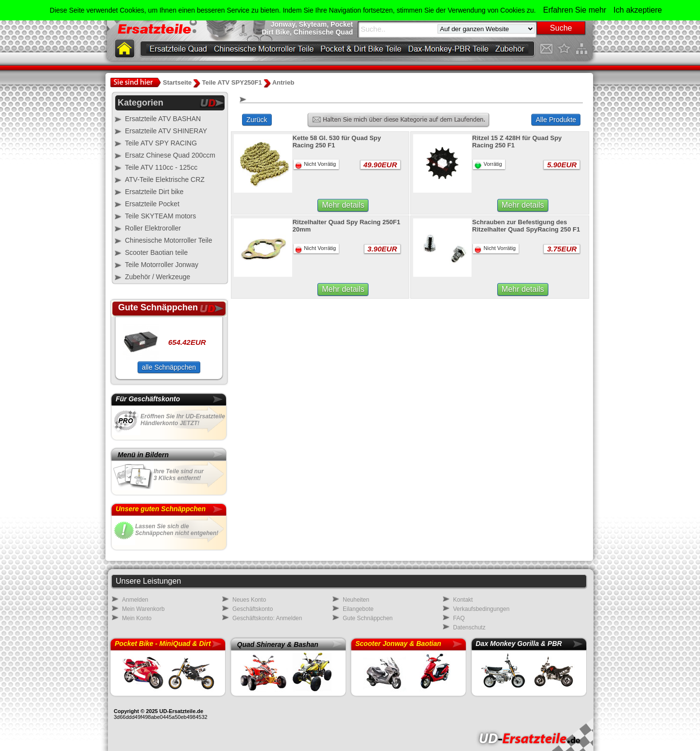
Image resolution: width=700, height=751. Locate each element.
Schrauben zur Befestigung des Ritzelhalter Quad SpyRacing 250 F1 (526, 226)
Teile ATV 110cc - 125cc (161, 167)
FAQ (459, 618)
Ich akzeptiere (638, 10)
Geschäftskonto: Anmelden (267, 618)
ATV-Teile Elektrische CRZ (165, 179)
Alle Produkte (556, 120)
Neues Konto (249, 600)
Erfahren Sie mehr (575, 10)
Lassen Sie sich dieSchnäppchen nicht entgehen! (177, 530)
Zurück (257, 120)
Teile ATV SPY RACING (161, 143)
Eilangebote (358, 609)
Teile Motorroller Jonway (162, 265)
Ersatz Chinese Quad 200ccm (170, 155)
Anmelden (135, 600)
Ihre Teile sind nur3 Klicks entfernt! (179, 475)
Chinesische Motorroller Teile (168, 240)
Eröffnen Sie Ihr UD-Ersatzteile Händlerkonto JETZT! (183, 420)
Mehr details (343, 205)
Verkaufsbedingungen (481, 609)
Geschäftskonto (253, 609)
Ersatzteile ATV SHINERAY (166, 131)
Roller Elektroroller (153, 228)
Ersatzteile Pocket (152, 204)
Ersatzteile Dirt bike (154, 192)
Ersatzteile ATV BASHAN (163, 119)
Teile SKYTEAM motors (160, 216)
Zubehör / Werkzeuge (157, 277)
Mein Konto (137, 618)
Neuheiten (356, 600)
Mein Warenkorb (143, 609)
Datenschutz (469, 627)
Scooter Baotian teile (156, 252)
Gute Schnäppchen (368, 618)
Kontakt (463, 600)
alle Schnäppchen (169, 367)
